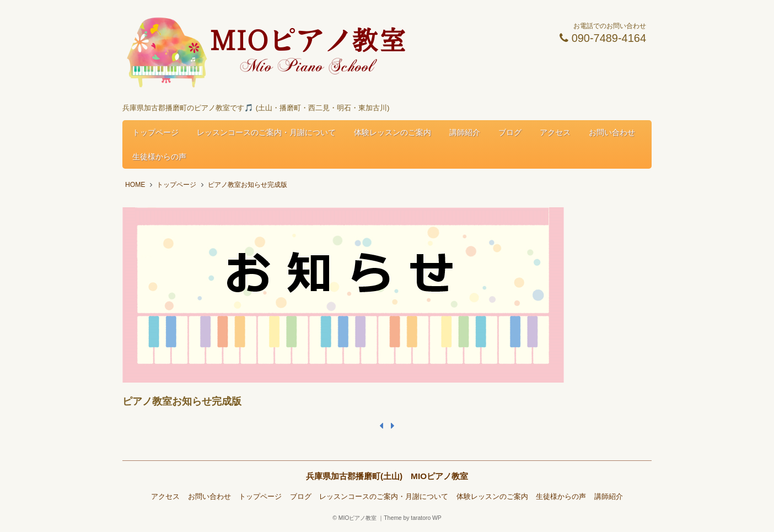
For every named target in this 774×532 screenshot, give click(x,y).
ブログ (510, 132)
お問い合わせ (612, 132)
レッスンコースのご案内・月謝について (266, 132)
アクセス (555, 132)
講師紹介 (465, 132)
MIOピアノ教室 (358, 518)
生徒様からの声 (159, 157)
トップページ (155, 132)
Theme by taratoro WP (413, 518)
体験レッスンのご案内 (393, 132)
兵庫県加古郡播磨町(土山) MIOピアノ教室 (387, 476)
